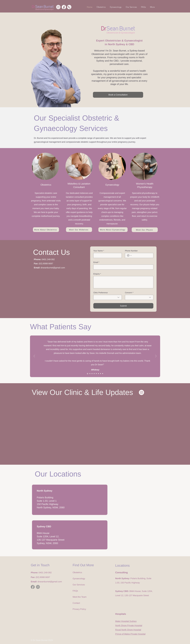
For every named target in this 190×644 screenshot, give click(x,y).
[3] (92, 374)
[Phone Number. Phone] (142, 255)
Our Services (79, 585)
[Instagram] (58, 7)
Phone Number (131, 251)
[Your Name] (107, 255)
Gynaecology (79, 579)
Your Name (99, 251)
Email (96, 262)
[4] (94, 374)
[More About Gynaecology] (113, 230)
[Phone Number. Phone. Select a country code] (129, 255)
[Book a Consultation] (118, 95)
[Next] (156, 356)
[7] (101, 374)
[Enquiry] (123, 282)
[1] (88, 374)
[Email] (123, 267)
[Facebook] (64, 7)
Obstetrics (77, 572)
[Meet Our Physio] (145, 230)
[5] (96, 374)
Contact (76, 603)
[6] (98, 374)
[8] (103, 374)
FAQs (75, 591)
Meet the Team (80, 597)
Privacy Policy (79, 609)
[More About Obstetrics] (46, 230)
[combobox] (108, 297)
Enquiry (97, 274)
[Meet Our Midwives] (79, 230)
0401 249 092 (48, 259)
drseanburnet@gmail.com (53, 268)
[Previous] (34, 356)
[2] (90, 374)
